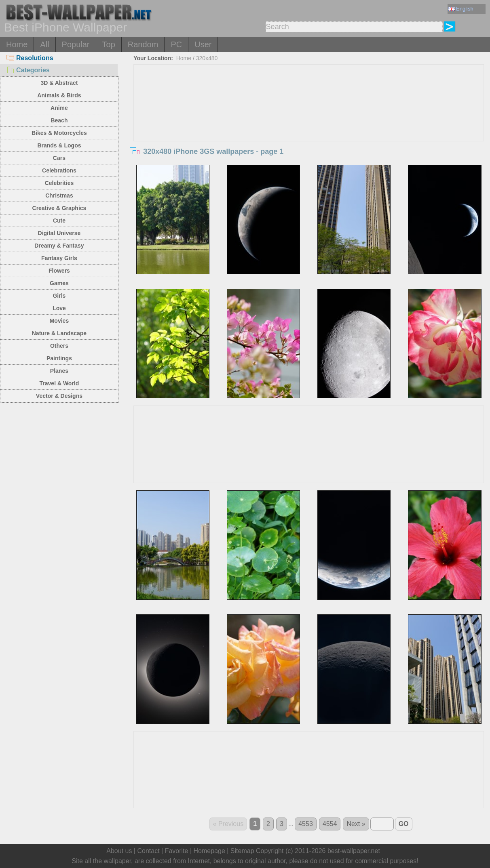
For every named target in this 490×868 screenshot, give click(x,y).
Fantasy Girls (59, 258)
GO (404, 824)
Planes (59, 371)
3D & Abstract (59, 83)
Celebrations (59, 170)
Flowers (59, 271)
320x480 (207, 58)
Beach (59, 120)
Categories (28, 70)
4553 (306, 824)
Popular (76, 44)
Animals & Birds (59, 95)
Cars (59, 158)
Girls (59, 296)
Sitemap (242, 851)
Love (59, 308)
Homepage (209, 851)
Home (17, 44)
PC (176, 44)
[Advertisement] (309, 125)
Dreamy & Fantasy (59, 246)
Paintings (59, 358)
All (44, 44)
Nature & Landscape (59, 333)
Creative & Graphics (59, 208)
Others (59, 346)
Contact (148, 851)
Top (109, 44)
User (203, 44)
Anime (59, 108)
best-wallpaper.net (354, 851)
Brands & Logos (59, 145)
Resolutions (30, 58)
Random (143, 44)
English (461, 9)
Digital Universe (59, 233)
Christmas (59, 195)
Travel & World (59, 383)
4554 (330, 824)
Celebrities (59, 183)
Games (59, 283)
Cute (59, 221)
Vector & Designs (59, 396)
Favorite (177, 851)
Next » (356, 824)
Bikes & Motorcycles (59, 133)
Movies (59, 321)
